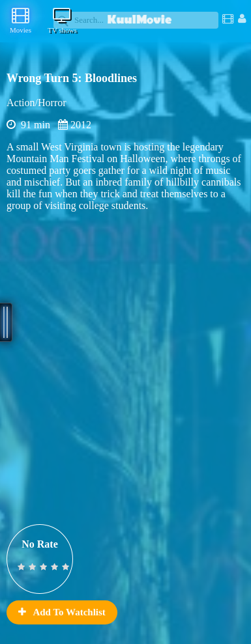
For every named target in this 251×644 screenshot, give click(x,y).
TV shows (62, 20)
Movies (21, 20)
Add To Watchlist (62, 612)
